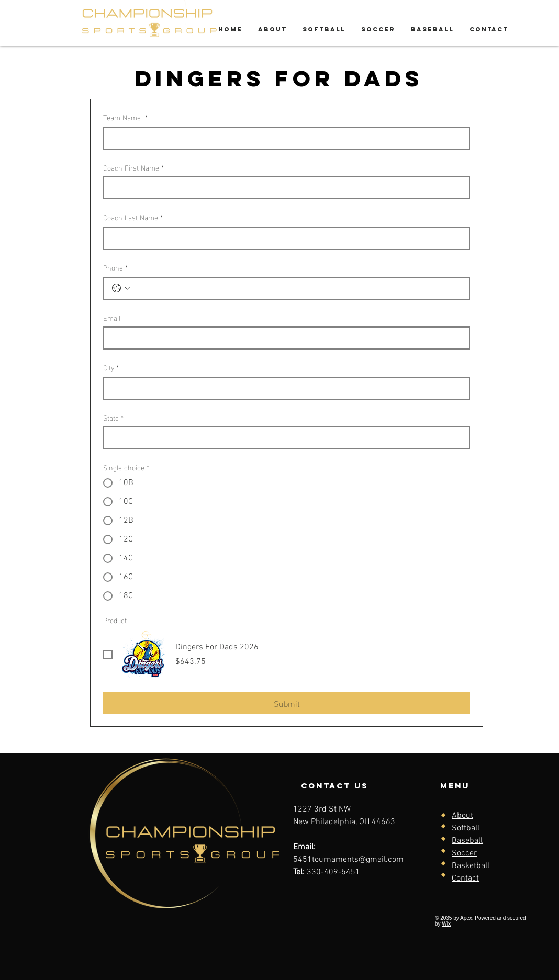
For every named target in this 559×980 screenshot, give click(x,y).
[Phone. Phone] (297, 288)
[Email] (283, 338)
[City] (283, 388)
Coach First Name (133, 167)
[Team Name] (283, 138)
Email (112, 318)
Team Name (125, 117)
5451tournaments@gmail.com (348, 860)
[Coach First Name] (283, 188)
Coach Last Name (133, 217)
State (113, 418)
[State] (283, 438)
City (111, 367)
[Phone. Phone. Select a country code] (121, 288)
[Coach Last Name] (283, 238)
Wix (446, 924)
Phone (115, 267)
